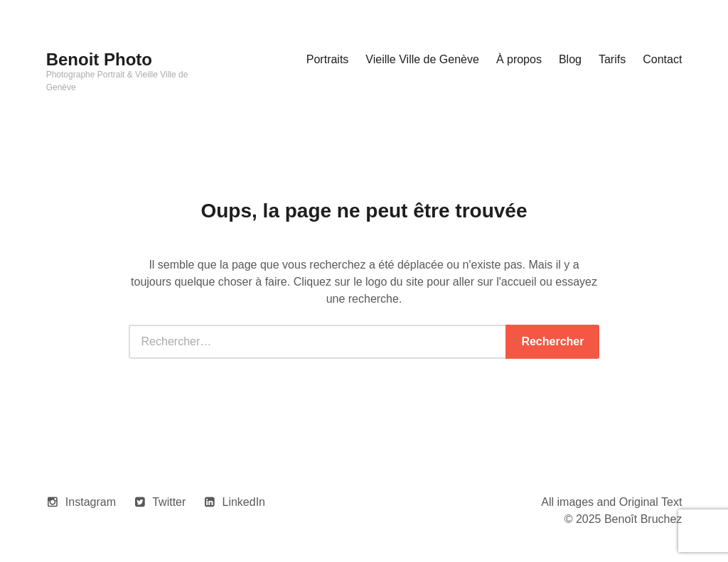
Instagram (91, 502)
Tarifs (612, 59)
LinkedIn (244, 502)
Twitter (169, 502)
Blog (570, 59)
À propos (519, 59)
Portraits (328, 59)
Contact (662, 59)
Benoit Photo (99, 59)
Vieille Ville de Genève (422, 59)
